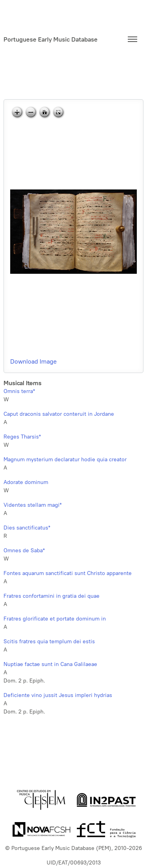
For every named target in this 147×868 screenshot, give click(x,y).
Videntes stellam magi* (33, 505)
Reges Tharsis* (22, 437)
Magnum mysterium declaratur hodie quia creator (65, 459)
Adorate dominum (26, 482)
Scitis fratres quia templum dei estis (49, 641)
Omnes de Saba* (24, 550)
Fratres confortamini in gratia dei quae (52, 596)
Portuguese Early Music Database (51, 39)
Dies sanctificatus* (27, 528)
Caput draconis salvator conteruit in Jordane (59, 414)
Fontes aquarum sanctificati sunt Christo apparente (68, 573)
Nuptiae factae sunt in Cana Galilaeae (50, 664)
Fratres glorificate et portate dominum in (55, 619)
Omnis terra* (19, 391)
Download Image (34, 361)
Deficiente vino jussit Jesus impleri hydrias (58, 695)
